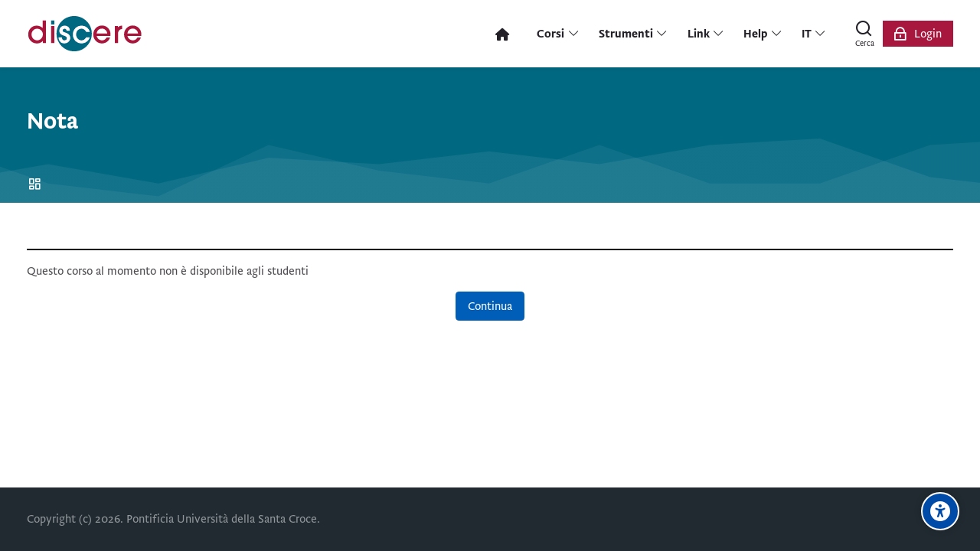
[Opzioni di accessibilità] (940, 511)
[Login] (918, 34)
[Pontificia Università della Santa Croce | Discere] (85, 34)
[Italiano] (814, 34)
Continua (490, 306)
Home (37, 185)
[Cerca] (864, 34)
